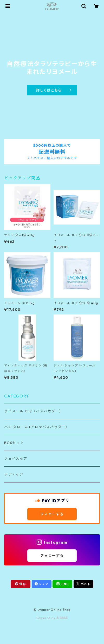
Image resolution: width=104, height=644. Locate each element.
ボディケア (14, 474)
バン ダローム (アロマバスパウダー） (37, 427)
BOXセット (14, 443)
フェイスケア (16, 459)
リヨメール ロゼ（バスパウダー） (34, 411)
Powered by (52, 618)
